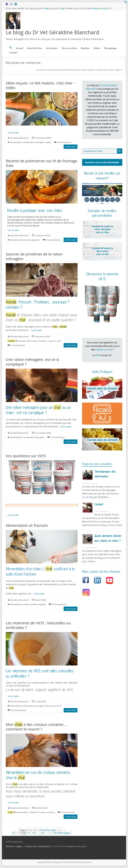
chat (62, 8)
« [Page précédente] (59, 830)
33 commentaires (90, 548)
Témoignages (110, 48)
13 (28, 833)
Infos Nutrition (34, 48)
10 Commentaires (18, 710)
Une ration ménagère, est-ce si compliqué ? (32, 362)
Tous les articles (69, 48)
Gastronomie (25, 240)
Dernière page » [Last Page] (62, 833)
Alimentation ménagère (33, 142)
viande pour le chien (105, 70)
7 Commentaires (57, 437)
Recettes (85, 48)
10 (13, 833)
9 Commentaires (68, 812)
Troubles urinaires (46, 812)
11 (18, 833)
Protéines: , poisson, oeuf (50, 341)
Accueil (20, 48)
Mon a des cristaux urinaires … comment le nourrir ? (37, 727)
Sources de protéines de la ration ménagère (34, 256)
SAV (98, 355)
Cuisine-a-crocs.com (76, 846)
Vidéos (97, 48)
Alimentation (16, 142)
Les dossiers (52, 48)
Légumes (36, 240)
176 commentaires (90, 483)
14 (33, 833)
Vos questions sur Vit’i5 (26, 456)
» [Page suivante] (50, 833)
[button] (126, 3)
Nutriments (32, 341)
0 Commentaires (64, 142)
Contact (13, 52)
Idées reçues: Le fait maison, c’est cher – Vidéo (41, 85)
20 (42, 833)
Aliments (14, 240)
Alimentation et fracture (27, 525)
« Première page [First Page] (47, 830)
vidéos (48, 142)
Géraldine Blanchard (19, 138)
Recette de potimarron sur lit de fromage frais (41, 163)
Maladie (42, 604)
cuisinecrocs (102, 8)
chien (47, 8)
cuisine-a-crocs (104, 350)
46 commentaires (102, 511)
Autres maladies (30, 604)
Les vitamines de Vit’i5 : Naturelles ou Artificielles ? (38, 625)
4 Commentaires (17, 345)
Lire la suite (13, 133)
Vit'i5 (59, 706)
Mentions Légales (14, 846)
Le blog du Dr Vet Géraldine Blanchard (52, 32)
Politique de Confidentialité (38, 846)
